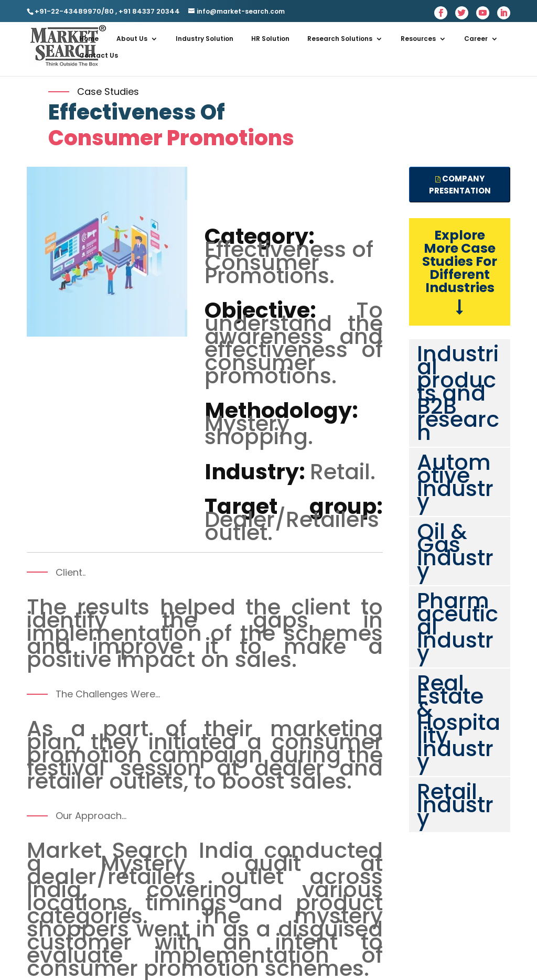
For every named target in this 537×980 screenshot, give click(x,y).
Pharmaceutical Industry (458, 627)
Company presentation (460, 185)
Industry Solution (205, 39)
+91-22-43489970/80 (74, 11)
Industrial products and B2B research (458, 393)
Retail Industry (455, 805)
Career (476, 39)
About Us (132, 39)
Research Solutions (340, 39)
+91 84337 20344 (148, 11)
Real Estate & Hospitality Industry (459, 722)
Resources (418, 39)
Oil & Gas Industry (455, 551)
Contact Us (99, 56)
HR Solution (270, 39)
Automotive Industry (455, 482)
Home (89, 39)
